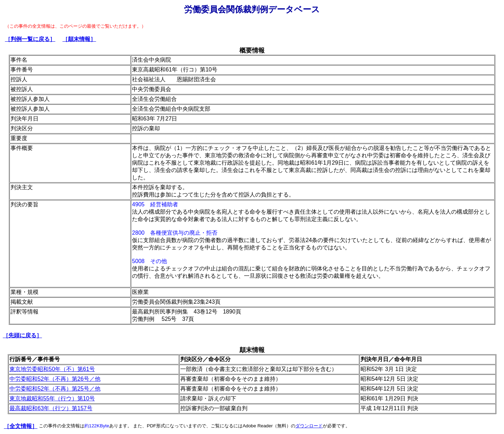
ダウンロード (309, 426)
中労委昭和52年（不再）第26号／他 (55, 379)
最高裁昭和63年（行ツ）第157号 (51, 408)
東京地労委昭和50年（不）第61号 (52, 369)
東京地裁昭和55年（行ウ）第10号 (52, 398)
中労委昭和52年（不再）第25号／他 (55, 389)
